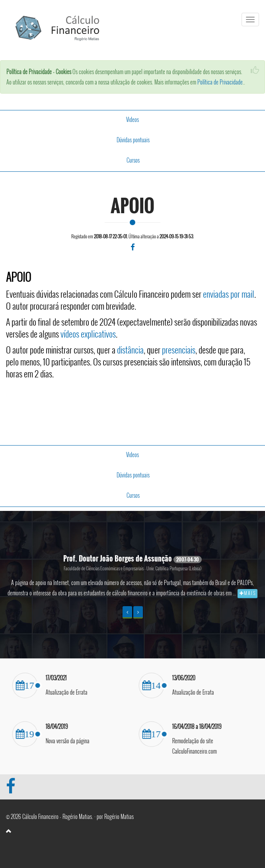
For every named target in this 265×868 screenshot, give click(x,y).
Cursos (133, 160)
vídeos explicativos (88, 333)
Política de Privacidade (220, 82)
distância (130, 349)
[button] (127, 612)
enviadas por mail (229, 293)
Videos (132, 119)
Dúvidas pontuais (133, 140)
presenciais (179, 349)
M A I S (247, 593)
